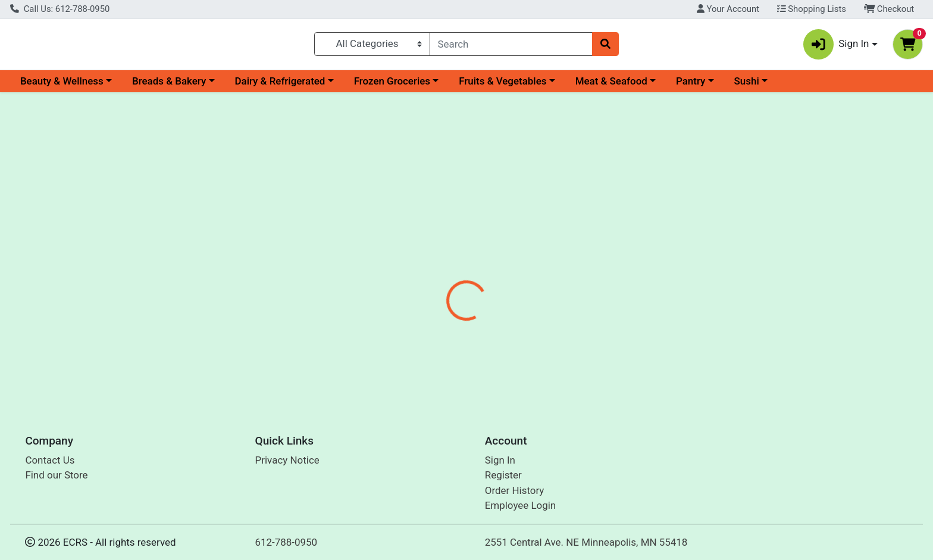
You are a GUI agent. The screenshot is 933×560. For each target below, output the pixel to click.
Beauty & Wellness (62, 86)
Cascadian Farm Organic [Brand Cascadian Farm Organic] (565, 349)
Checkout (889, 9)
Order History (515, 490)
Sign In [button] (836, 47)
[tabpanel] (661, 340)
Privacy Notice (287, 460)
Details (422, 274)
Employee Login (520, 506)
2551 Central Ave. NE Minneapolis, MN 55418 (586, 542)
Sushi (747, 86)
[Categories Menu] (372, 46)
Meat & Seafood (611, 86)
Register (503, 475)
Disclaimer (478, 274)
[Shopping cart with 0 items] (908, 47)
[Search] (511, 46)
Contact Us (50, 460)
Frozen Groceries (392, 86)
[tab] (422, 273)
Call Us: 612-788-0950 (60, 9)
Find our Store (56, 475)
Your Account (728, 9)
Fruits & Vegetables (502, 86)
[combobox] (511, 46)
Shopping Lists (812, 9)
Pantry (691, 86)
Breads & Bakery (169, 86)
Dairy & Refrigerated (280, 86)
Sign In (500, 460)
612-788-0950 (287, 542)
